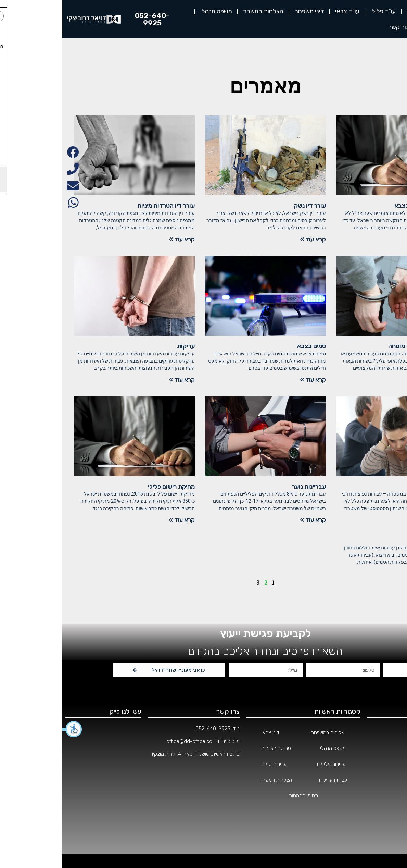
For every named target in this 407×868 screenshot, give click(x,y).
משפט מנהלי (154, 11)
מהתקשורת (385, 796)
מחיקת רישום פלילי (109, 487)
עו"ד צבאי (285, 11)
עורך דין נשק (248, 206)
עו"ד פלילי (321, 11)
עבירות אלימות (269, 764)
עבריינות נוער (247, 487)
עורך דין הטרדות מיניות (104, 206)
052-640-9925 (151, 729)
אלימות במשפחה (374, 487)
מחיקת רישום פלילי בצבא (364, 206)
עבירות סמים (212, 764)
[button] (10, 729)
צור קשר (337, 27)
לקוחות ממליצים (378, 27)
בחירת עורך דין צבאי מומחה (361, 346)
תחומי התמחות (382, 764)
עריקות (124, 346)
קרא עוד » (383, 239)
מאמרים (389, 811)
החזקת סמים (379, 540)
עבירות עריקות (271, 780)
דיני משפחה (247, 11)
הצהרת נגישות (382, 827)
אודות (355, 11)
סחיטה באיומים (214, 748)
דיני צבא (209, 733)
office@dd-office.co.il (129, 741)
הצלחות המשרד (201, 11)
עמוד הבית (386, 733)
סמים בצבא (250, 346)
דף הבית (388, 11)
